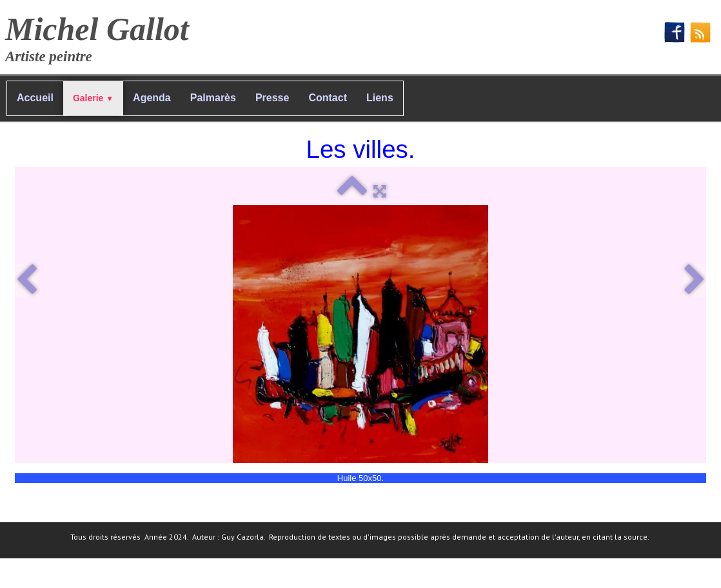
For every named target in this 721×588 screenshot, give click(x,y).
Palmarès (213, 98)
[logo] (102, 36)
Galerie (93, 98)
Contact (328, 98)
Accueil (35, 98)
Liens (380, 98)
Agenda (152, 98)
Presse (272, 98)
